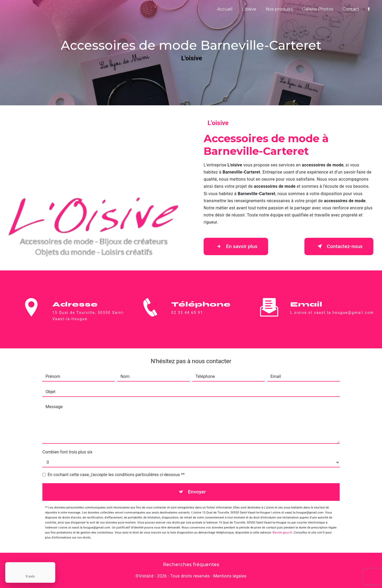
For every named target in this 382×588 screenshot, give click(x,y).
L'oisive (249, 9)
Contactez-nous (339, 246)
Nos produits (279, 9)
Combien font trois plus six (67, 452)
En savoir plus (236, 246)
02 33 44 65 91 (187, 317)
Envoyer (197, 492)
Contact (351, 9)
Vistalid (146, 576)
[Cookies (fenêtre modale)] (2, 585)
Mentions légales (230, 576)
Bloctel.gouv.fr (282, 533)
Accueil (225, 9)
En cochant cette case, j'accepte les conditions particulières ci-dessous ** (116, 475)
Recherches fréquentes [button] (191, 564)
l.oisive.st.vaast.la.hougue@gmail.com (332, 308)
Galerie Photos (318, 9)
